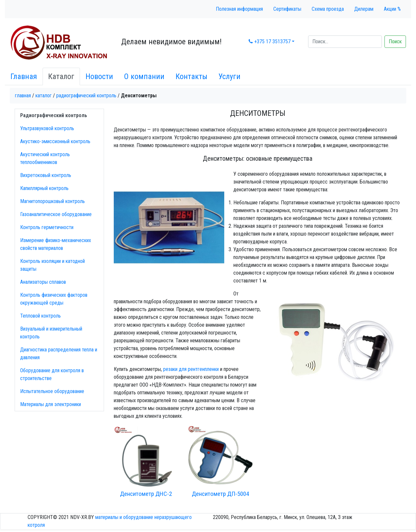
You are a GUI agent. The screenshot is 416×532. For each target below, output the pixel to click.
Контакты (191, 76)
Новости (99, 76)
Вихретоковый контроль (46, 175)
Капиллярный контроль (44, 188)
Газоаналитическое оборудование (56, 214)
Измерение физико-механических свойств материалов (56, 244)
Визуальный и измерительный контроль (51, 333)
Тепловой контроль (40, 316)
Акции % (392, 9)
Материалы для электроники (51, 404)
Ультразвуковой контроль (47, 128)
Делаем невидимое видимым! (171, 42)
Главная (24, 76)
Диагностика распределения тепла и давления (59, 354)
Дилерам (364, 9)
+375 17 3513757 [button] (270, 41)
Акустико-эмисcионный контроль (55, 141)
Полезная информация (239, 9)
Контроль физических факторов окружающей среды (54, 299)
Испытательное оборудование (52, 391)
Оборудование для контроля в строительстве (52, 374)
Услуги (229, 76)
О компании (144, 76)
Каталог (61, 76)
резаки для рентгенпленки (191, 369)
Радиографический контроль (86, 95)
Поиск (395, 41)
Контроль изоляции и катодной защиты (52, 265)
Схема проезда (328, 9)
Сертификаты (287, 9)
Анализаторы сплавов (43, 282)
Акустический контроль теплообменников (45, 158)
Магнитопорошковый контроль (52, 201)
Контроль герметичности (47, 227)
